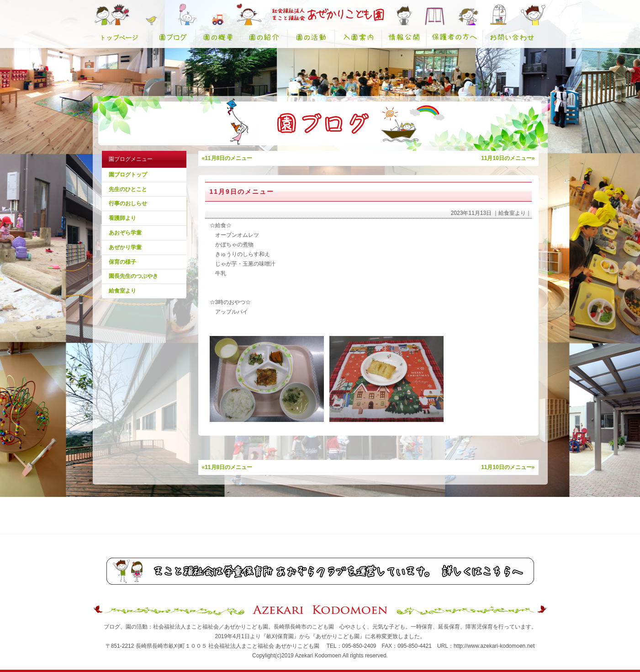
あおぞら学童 (125, 233)
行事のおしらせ (128, 203)
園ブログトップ (128, 175)
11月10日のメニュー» (508, 158)
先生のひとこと (128, 189)
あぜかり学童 (125, 247)
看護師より (122, 218)
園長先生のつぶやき (133, 276)
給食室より (122, 291)
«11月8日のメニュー (227, 158)
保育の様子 (122, 262)
